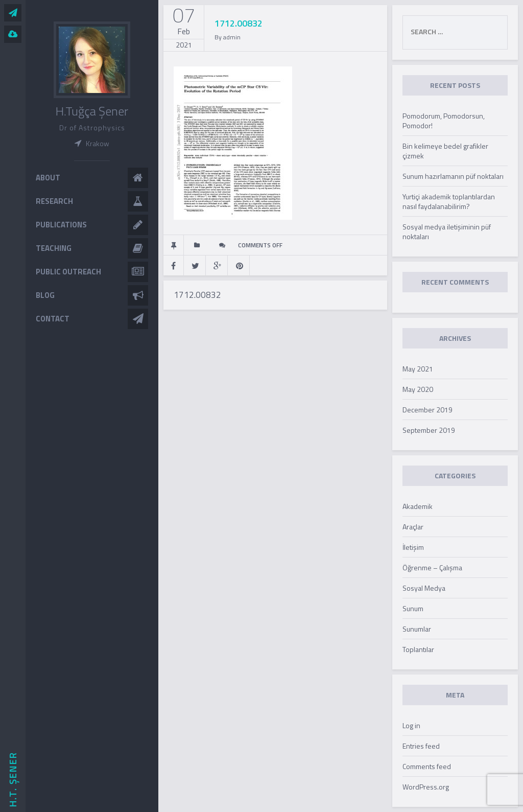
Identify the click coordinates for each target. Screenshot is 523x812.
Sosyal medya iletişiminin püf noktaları (447, 231)
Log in (411, 725)
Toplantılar (418, 649)
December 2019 (427, 410)
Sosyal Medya (424, 588)
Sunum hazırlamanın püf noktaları (453, 176)
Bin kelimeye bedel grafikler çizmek (445, 151)
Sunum (413, 608)
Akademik (418, 506)
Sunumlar (417, 629)
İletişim (413, 547)
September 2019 (429, 430)
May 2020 (418, 389)
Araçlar (413, 527)
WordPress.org (426, 787)
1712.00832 (197, 295)
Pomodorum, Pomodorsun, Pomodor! (444, 121)
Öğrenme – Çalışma (432, 567)
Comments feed (427, 766)
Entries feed (421, 746)
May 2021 (418, 369)
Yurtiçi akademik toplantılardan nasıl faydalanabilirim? (449, 201)
